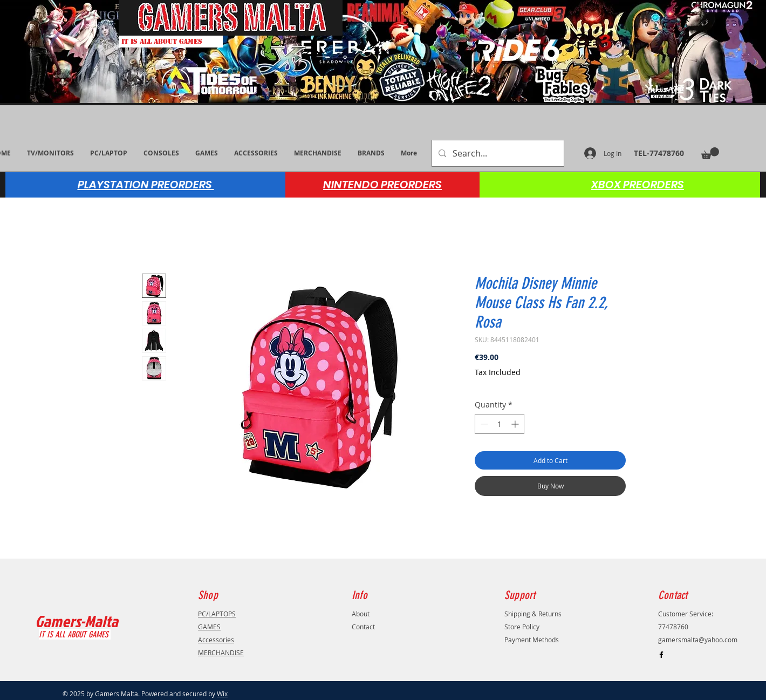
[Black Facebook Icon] (661, 655)
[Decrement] (483, 424)
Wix (222, 694)
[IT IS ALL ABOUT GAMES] (171, 42)
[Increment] (516, 424)
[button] (710, 153)
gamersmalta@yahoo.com (698, 640)
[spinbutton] (500, 424)
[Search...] (497, 153)
